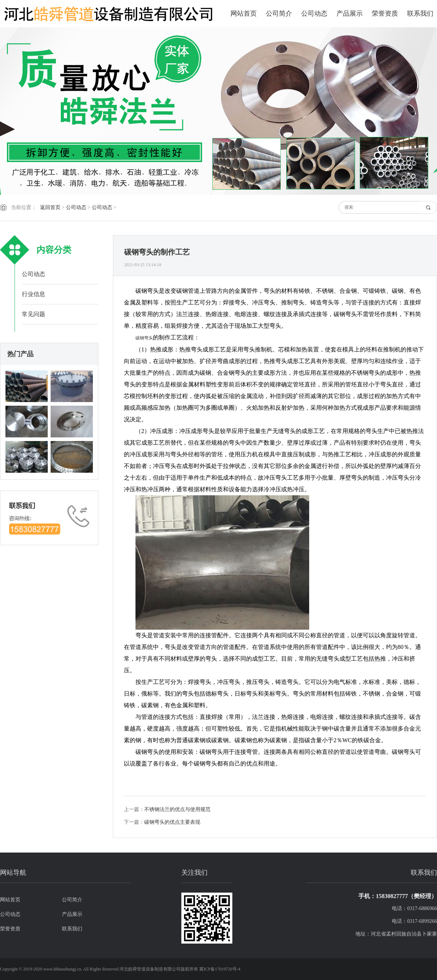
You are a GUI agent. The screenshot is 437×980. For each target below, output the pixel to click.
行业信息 (34, 294)
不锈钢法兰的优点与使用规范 (177, 809)
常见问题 (34, 314)
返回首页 (50, 207)
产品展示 (350, 13)
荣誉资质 (385, 13)
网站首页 (244, 13)
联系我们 (420, 13)
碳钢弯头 (144, 338)
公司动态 (314, 13)
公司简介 (279, 13)
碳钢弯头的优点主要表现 (172, 822)
